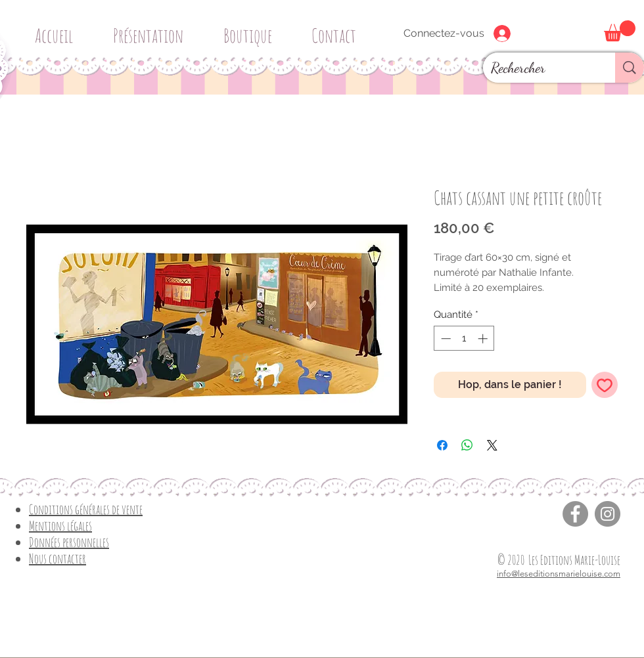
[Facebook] (575, 514)
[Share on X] (492, 445)
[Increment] (484, 339)
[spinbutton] (464, 339)
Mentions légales (60, 526)
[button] (252, 30)
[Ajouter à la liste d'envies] (605, 385)
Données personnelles (69, 542)
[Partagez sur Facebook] (442, 445)
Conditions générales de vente (86, 509)
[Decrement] (445, 339)
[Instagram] (608, 514)
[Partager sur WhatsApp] (467, 445)
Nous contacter (57, 559)
